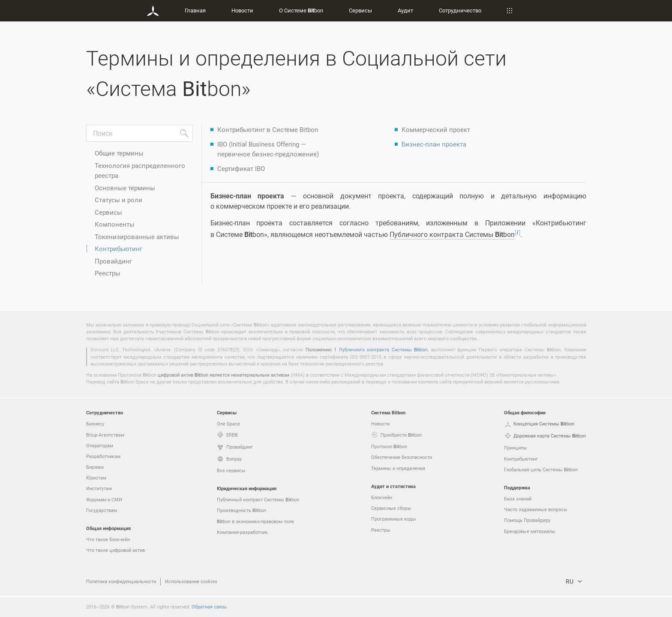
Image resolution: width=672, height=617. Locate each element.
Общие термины (119, 153)
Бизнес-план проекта (434, 144)
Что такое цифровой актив (115, 550)
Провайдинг (113, 261)
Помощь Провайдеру (527, 520)
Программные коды (394, 519)
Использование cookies (191, 581)
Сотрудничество (460, 10)
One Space (228, 424)
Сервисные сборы (391, 508)
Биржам (95, 467)
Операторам (100, 445)
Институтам (99, 488)
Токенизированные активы (137, 237)
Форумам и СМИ (104, 499)
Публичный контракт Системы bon (258, 500)
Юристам (96, 478)
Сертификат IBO (241, 168)
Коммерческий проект (436, 129)
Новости (242, 10)
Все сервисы (231, 470)
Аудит (405, 10)
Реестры (108, 273)
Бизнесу (95, 424)
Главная (195, 10)
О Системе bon (301, 10)
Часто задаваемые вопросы (536, 509)
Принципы (516, 448)
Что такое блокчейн (108, 539)
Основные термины (125, 188)
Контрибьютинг (118, 249)
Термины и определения (398, 468)
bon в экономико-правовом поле (255, 521)
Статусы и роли (118, 200)
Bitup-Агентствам (105, 435)
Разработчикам (103, 456)
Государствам (102, 510)
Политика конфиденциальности (121, 581)
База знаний (518, 499)
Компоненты (115, 224)
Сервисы (360, 10)
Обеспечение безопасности (402, 457)
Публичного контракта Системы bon (383, 349)
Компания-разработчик (242, 532)
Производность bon (241, 510)
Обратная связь (209, 607)
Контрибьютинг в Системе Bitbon (268, 129)
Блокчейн (382, 497)
